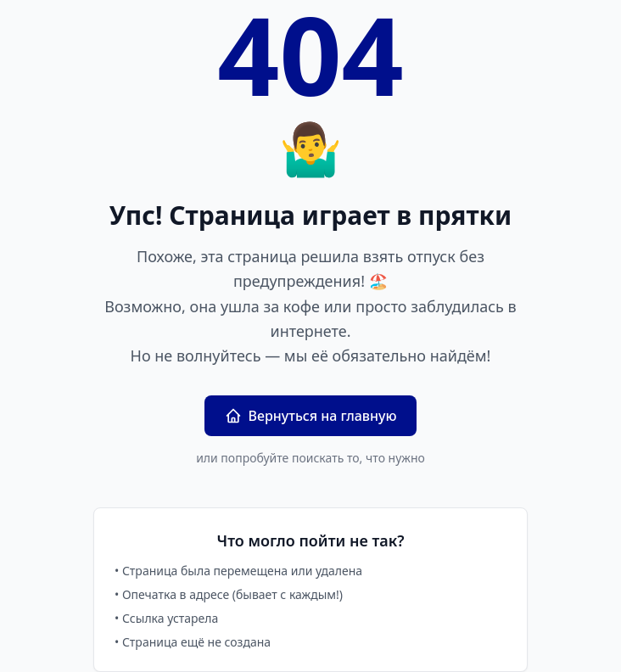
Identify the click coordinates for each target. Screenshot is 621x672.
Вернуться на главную (311, 416)
